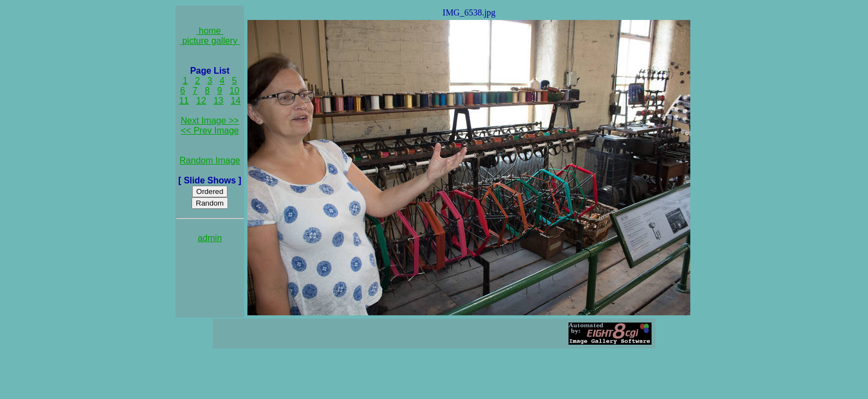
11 (184, 101)
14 (236, 101)
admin (210, 238)
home (210, 31)
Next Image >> (210, 121)
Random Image (210, 160)
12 (201, 101)
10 (235, 91)
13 (219, 101)
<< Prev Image (210, 131)
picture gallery (210, 41)
